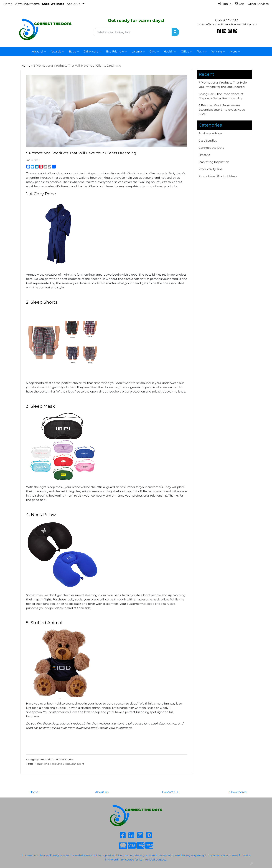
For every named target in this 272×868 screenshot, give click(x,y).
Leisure (138, 52)
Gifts (154, 52)
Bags (74, 52)
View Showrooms (27, 4)
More (235, 52)
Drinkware (93, 52)
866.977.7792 (227, 20)
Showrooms (238, 792)
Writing (218, 52)
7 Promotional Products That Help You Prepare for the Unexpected (223, 85)
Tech (202, 52)
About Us (73, 4)
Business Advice (210, 133)
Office (187, 52)
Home (8, 4)
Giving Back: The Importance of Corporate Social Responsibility (221, 96)
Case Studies (208, 141)
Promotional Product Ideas (56, 759)
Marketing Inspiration (214, 162)
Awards (57, 52)
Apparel (39, 52)
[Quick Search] (132, 32)
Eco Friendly (116, 52)
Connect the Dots (211, 148)
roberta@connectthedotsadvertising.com (227, 24)
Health (170, 52)
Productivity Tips (210, 169)
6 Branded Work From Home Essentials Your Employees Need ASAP (222, 110)
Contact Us (170, 792)
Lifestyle (204, 155)
